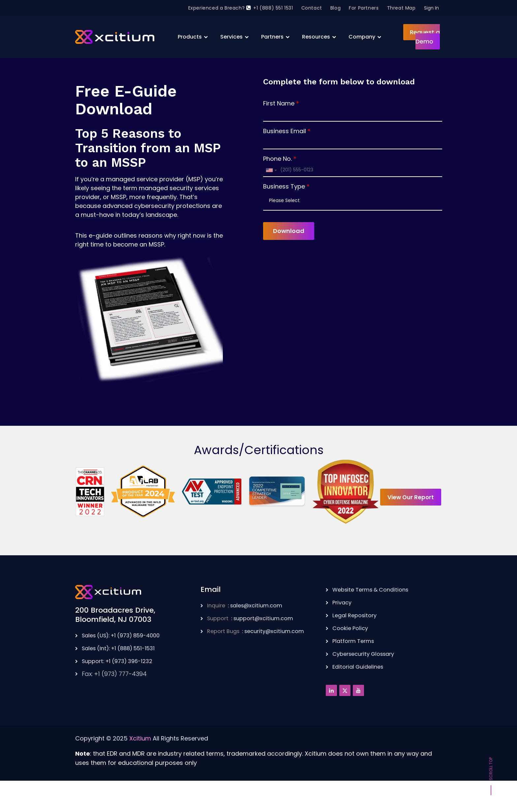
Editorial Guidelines (360, 689)
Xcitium (140, 760)
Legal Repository (357, 639)
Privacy (343, 626)
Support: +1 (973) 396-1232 (121, 685)
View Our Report (259, 551)
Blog (335, 8)
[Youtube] (358, 712)
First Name (279, 103)
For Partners (364, 8)
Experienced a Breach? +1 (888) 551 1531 (241, 8)
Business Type (284, 186)
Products (190, 37)
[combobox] (271, 170)
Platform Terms (355, 664)
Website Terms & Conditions (374, 614)
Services (231, 37)
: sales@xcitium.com (249, 630)
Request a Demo (425, 37)
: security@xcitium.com (261, 655)
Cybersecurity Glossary (367, 676)
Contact (312, 8)
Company (362, 37)
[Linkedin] (331, 712)
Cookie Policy (352, 651)
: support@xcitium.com (255, 642)
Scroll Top (491, 772)
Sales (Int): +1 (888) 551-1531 (123, 672)
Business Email (285, 131)
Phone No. (277, 159)
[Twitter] (345, 712)
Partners (272, 37)
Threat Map (401, 8)
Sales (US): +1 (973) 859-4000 (126, 660)
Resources (316, 37)
